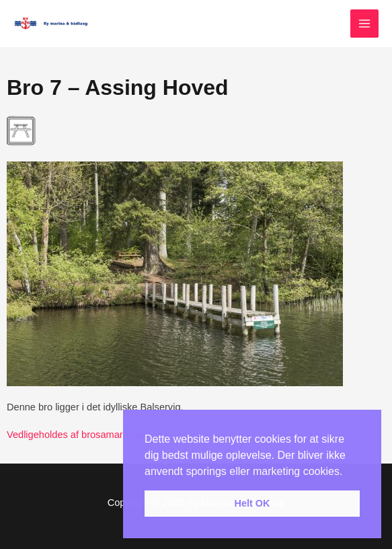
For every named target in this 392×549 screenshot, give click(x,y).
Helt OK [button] (252, 503)
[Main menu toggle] (364, 24)
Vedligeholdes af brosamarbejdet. (79, 435)
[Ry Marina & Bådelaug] (54, 24)
